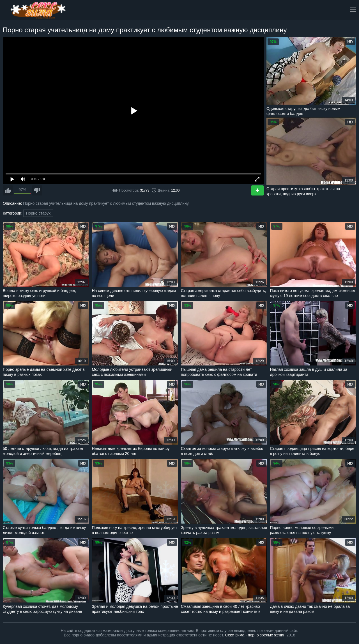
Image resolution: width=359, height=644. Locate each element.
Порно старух (38, 213)
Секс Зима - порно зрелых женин (255, 635)
